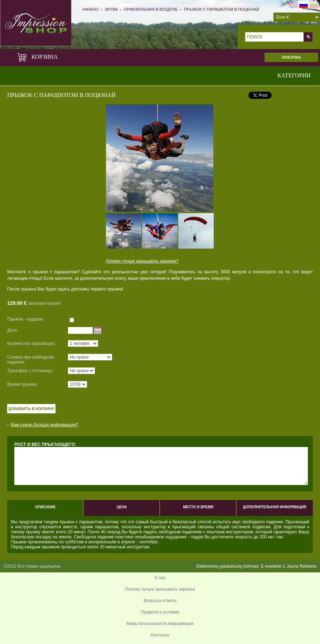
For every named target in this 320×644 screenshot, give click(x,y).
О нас (160, 578)
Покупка (292, 57)
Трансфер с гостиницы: (30, 371)
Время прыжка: (22, 384)
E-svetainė (271, 566)
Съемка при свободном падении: (31, 360)
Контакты (160, 635)
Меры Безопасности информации (160, 624)
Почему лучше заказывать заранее (160, 589)
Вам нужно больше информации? (44, 425)
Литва (111, 9)
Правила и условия (160, 612)
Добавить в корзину (31, 409)
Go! (308, 37)
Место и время (198, 507)
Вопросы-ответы (160, 601)
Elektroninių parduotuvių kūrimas (227, 566)
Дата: (13, 330)
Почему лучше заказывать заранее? (142, 261)
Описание (45, 507)
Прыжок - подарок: (26, 319)
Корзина (39, 57)
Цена (122, 507)
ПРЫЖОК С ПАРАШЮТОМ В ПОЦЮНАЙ (222, 9)
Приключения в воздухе (151, 9)
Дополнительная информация (275, 507)
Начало (90, 9)
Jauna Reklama (302, 566)
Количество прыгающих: (31, 343)
